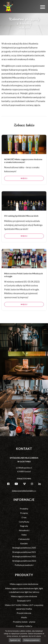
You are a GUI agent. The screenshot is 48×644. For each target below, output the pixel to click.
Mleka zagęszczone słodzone (24, 596)
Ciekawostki (24, 539)
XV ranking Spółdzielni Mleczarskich (21, 218)
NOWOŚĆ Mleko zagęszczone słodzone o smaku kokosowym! (23, 163)
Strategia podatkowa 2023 (24, 561)
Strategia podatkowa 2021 (24, 552)
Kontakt (24, 543)
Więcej (24, 180)
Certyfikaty (24, 522)
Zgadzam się (15, 640)
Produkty (24, 509)
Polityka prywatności (24, 565)
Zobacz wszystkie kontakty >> (24, 491)
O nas (24, 517)
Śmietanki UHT (24, 601)
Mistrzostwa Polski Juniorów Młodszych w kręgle (23, 277)
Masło (24, 617)
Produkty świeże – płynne (24, 622)
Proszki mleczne (24, 613)
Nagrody (24, 526)
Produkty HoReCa (24, 626)
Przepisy (24, 513)
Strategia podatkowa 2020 (24, 548)
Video (24, 535)
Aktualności (24, 530)
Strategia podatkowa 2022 (24, 556)
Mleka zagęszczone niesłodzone (24, 584)
